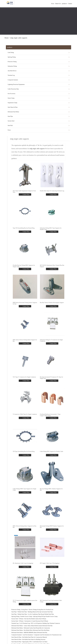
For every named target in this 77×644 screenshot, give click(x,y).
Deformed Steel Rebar (13, 112)
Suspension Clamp (12, 103)
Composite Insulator (13, 80)
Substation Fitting (12, 66)
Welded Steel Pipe (22, 611)
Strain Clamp (11, 98)
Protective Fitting (12, 62)
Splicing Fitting (12, 57)
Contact (70, 4)
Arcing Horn (24, 609)
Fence (9, 130)
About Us (58, 4)
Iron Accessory (12, 94)
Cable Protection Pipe (13, 89)
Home (53, 4)
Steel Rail (10, 125)
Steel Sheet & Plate (13, 107)
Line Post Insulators (28, 634)
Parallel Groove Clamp (26, 616)
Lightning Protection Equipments (16, 84)
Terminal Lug (11, 75)
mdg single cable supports (19, 38)
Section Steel (11, 121)
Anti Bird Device (12, 71)
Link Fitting (11, 53)
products (64, 4)
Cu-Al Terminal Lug (25, 623)
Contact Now (26, 194)
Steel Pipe (10, 116)
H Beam (21, 618)
